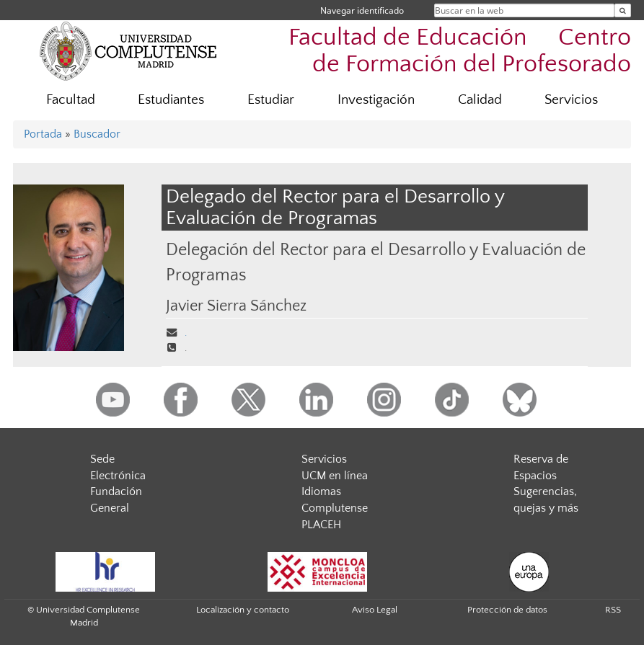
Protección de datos (507, 610)
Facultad (71, 100)
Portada (43, 134)
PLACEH (321, 525)
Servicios (571, 100)
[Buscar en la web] (623, 10)
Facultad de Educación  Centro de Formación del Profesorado (460, 51)
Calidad (480, 100)
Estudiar (271, 100)
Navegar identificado (362, 10)
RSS (613, 610)
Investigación (376, 100)
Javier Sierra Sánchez (236, 306)
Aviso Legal (375, 610)
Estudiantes (171, 100)
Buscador (97, 134)
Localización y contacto (243, 610)
